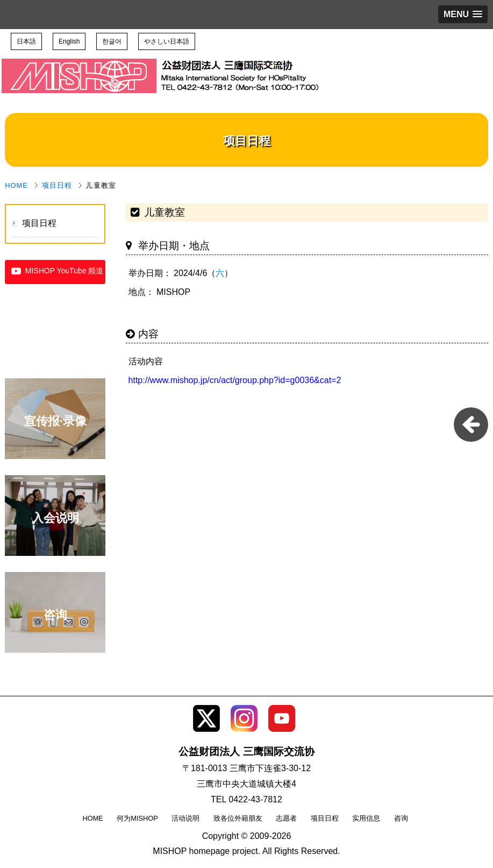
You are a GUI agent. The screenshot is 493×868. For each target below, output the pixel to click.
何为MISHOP (137, 818)
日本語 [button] (26, 41)
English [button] (69, 41)
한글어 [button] (112, 41)
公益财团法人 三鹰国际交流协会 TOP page (79, 62)
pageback (471, 425)
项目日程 (57, 185)
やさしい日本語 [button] (167, 41)
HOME (16, 185)
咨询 (401, 818)
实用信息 (366, 818)
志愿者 (286, 818)
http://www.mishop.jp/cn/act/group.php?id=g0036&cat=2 (235, 380)
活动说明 (185, 818)
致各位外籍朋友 (238, 818)
